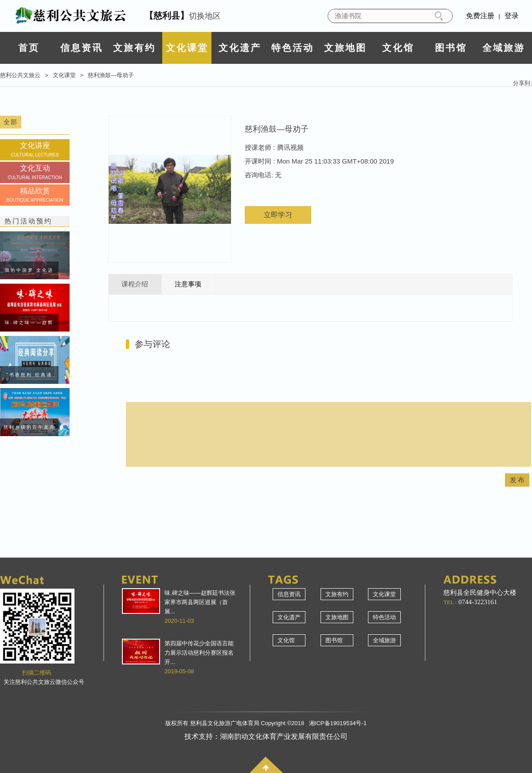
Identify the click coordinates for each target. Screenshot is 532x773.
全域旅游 (504, 48)
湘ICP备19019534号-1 (338, 723)
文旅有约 (134, 48)
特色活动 (293, 48)
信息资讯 (82, 48)
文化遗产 (240, 48)
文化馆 (398, 48)
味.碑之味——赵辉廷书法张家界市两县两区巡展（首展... (200, 602)
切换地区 (183, 16)
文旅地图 (345, 48)
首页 (29, 48)
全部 (11, 122)
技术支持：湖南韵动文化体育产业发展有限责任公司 (266, 736)
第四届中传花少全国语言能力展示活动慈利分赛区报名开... (199, 653)
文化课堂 (187, 48)
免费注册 (480, 16)
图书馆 (451, 48)
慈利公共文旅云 (20, 75)
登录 (512, 16)
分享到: (522, 83)
